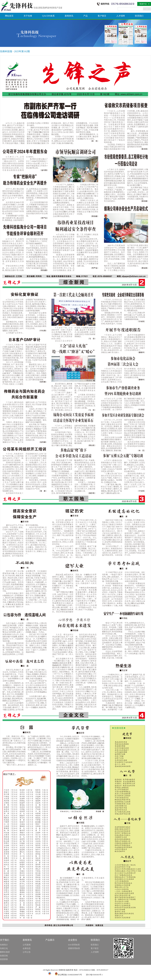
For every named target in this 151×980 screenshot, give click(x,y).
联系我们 (139, 16)
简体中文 (143, 4)
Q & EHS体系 (48, 16)
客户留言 (102, 16)
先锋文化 (4, 948)
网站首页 (9, 16)
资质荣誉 (4, 959)
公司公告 (27, 952)
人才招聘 (121, 16)
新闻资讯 (69, 16)
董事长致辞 (5, 952)
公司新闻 (27, 945)
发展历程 (4, 956)
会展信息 (27, 948)
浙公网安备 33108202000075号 (68, 975)
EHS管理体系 (74, 945)
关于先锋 (28, 16)
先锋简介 (4, 945)
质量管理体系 (74, 948)
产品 (85, 16)
